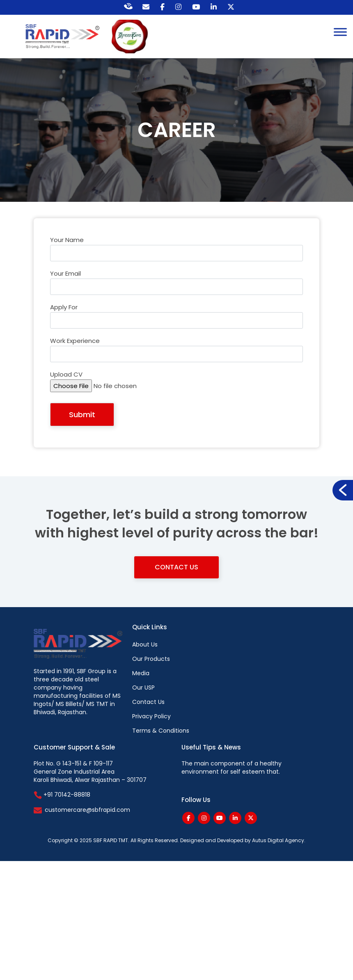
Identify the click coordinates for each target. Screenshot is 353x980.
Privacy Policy (151, 716)
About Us (145, 644)
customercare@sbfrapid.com (87, 810)
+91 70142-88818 (62, 795)
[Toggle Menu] (340, 32)
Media (141, 673)
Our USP (143, 688)
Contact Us (176, 567)
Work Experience (176, 353)
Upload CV (176, 386)
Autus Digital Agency (278, 840)
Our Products (151, 659)
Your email (176, 286)
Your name (176, 252)
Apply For (176, 319)
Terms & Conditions (161, 731)
